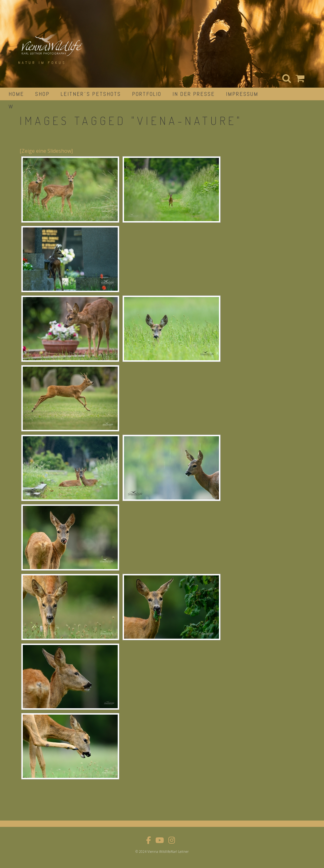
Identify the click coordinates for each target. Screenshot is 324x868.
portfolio (147, 94)
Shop (42, 94)
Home (16, 94)
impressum (242, 94)
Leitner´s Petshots (91, 94)
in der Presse (194, 94)
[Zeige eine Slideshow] (46, 151)
